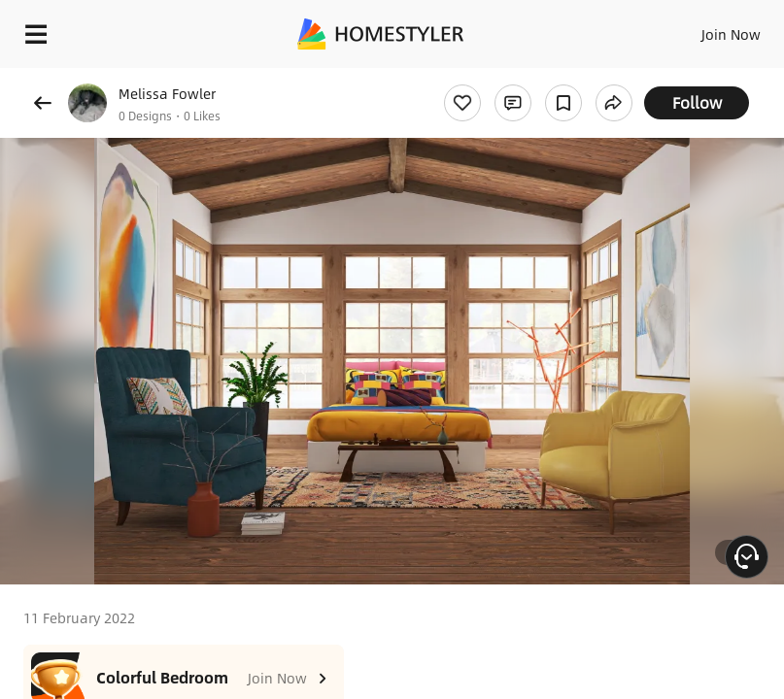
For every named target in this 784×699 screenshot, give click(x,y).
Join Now (731, 34)
